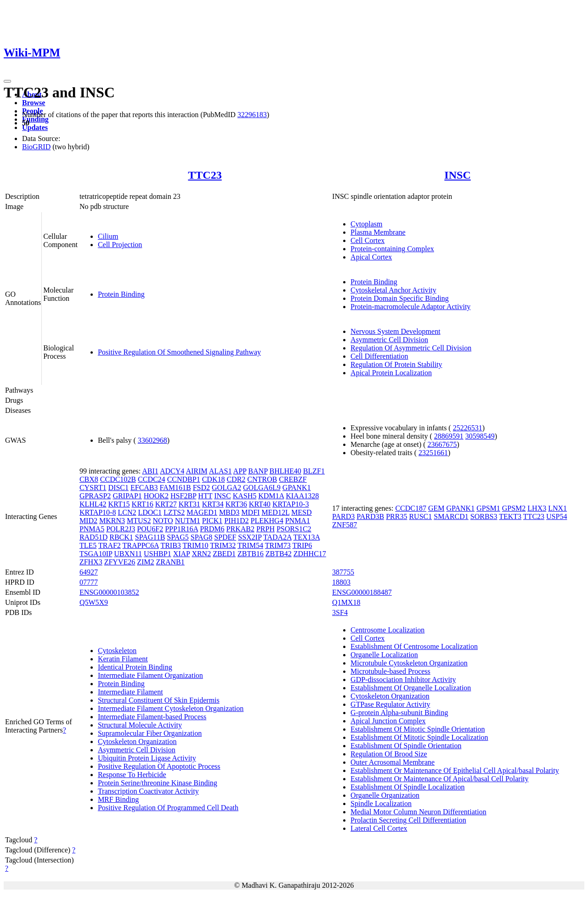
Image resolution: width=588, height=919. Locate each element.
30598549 (480, 436)
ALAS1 (220, 471)
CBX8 (89, 479)
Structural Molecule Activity (140, 725)
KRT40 (260, 504)
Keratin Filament (123, 659)
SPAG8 (201, 537)
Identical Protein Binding (135, 667)
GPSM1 (488, 508)
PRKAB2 (240, 529)
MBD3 (229, 512)
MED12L (275, 512)
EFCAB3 (144, 488)
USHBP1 (158, 554)
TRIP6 (302, 545)
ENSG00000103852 (109, 592)
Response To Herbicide (132, 775)
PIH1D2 (236, 521)
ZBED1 (224, 554)
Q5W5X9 (94, 602)
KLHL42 (93, 504)
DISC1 (119, 488)
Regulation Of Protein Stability (396, 364)
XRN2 (201, 554)
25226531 (468, 428)
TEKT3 (510, 516)
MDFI (250, 512)
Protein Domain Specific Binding (400, 298)
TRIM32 (223, 545)
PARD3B (370, 516)
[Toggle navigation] (7, 81)
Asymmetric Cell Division (389, 340)
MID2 (88, 521)
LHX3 (537, 508)
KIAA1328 (302, 496)
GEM (436, 508)
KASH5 (245, 496)
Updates (35, 127)
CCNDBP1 (184, 479)
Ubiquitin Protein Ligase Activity (147, 758)
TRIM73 (278, 545)
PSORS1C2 (294, 529)
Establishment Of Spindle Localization (407, 787)
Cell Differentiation (379, 356)
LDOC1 (150, 512)
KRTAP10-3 (291, 504)
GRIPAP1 (127, 496)
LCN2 (127, 512)
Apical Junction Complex (388, 721)
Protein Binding (121, 294)
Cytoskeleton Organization (137, 741)
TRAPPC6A (141, 545)
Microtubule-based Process (390, 671)
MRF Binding (118, 799)
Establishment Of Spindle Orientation (406, 746)
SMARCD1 (451, 516)
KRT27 (166, 504)
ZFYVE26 (120, 562)
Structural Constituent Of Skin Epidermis (159, 700)
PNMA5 (92, 529)
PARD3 (343, 516)
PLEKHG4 (267, 521)
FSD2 (201, 488)
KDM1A (271, 496)
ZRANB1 (170, 562)
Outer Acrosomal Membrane (393, 762)
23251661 (433, 453)
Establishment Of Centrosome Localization (414, 646)
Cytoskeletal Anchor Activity (393, 290)
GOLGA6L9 (262, 488)
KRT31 (189, 504)
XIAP (182, 554)
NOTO (163, 521)
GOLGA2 (226, 488)
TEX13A (306, 537)
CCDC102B (118, 479)
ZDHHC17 (310, 554)
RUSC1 (420, 516)
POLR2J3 (121, 529)
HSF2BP (183, 496)
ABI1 (150, 471)
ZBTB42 (279, 554)
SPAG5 (178, 537)
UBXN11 (128, 554)
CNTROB (262, 479)
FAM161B (175, 488)
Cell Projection (120, 245)
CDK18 (214, 479)
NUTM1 (188, 521)
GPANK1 (297, 488)
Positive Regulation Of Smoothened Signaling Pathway (179, 352)
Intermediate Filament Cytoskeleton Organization (171, 708)
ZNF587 (345, 525)
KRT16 (143, 504)
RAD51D (93, 537)
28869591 (449, 436)
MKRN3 (112, 521)
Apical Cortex (371, 257)
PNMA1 (298, 521)
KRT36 (236, 504)
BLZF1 (314, 471)
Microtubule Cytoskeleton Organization (409, 663)
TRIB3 (170, 545)
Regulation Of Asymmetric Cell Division (411, 348)
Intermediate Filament (130, 692)
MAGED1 (202, 512)
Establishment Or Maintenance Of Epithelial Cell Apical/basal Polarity (455, 770)
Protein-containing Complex (392, 249)
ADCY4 (172, 471)
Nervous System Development (396, 331)
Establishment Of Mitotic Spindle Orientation (418, 729)
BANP (258, 471)
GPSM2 (514, 508)
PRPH (266, 529)
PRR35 (396, 516)
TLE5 (88, 545)
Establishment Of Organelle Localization (411, 688)
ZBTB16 (251, 554)
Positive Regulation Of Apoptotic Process (159, 766)
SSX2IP (250, 537)
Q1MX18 (346, 602)
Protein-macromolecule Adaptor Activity (410, 307)
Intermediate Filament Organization (150, 675)
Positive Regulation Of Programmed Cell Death (168, 808)
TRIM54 (250, 545)
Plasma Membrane (378, 232)
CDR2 (236, 479)
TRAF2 (110, 545)
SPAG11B (150, 537)
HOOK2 (156, 496)
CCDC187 (411, 508)
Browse (34, 103)
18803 (341, 582)
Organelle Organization (385, 795)
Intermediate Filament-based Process (152, 717)
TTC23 (205, 175)
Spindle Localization (381, 803)
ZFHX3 (91, 562)
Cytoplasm (366, 224)
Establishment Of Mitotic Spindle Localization (419, 737)
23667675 (442, 444)
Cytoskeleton (117, 651)
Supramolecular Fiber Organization (150, 733)
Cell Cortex (367, 240)
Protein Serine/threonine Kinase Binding (158, 783)
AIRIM (196, 471)
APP (240, 471)
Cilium (108, 236)
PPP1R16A (181, 529)
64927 (89, 572)
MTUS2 (139, 521)
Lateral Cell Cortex (379, 828)
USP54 (557, 516)
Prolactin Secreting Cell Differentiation (408, 820)
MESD (301, 512)
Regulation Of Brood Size (389, 754)
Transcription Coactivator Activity (148, 791)
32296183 (252, 115)
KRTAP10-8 (98, 512)
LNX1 (557, 508)
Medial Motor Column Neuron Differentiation (418, 812)
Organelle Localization (384, 655)
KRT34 (213, 504)
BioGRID (36, 147)
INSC (457, 175)
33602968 (153, 440)
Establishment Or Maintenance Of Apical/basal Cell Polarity (439, 779)
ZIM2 (145, 562)
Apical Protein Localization (391, 373)
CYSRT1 (93, 488)
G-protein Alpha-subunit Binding (399, 713)
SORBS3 (484, 516)
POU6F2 (150, 529)
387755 (343, 572)
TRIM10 (196, 545)
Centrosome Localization (387, 630)
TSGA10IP (96, 554)
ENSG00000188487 (362, 592)
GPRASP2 (95, 496)
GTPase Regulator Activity (390, 704)
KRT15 (119, 504)
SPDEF (225, 537)
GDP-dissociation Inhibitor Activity (403, 679)
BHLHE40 (285, 471)
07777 (89, 582)
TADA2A (277, 537)
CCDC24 (152, 479)
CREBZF (293, 479)
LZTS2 (174, 512)
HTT (205, 496)
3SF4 (340, 612)
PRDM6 (212, 529)
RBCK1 (121, 537)
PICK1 (212, 521)
